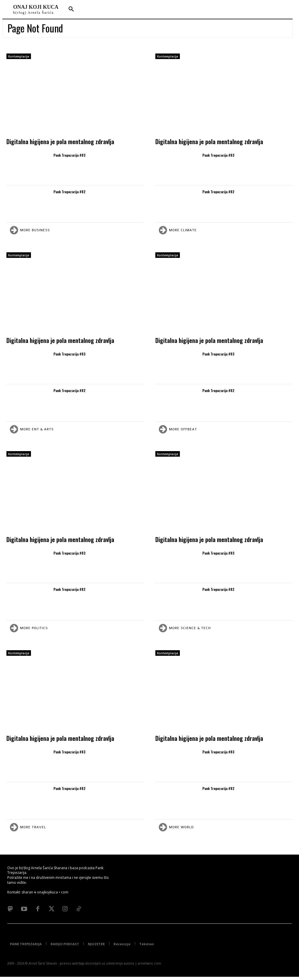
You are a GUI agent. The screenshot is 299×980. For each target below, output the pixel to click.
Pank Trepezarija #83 (69, 155)
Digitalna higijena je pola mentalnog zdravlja (60, 142)
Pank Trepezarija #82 (69, 192)
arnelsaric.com (149, 966)
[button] (71, 9)
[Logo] (36, 9)
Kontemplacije (19, 56)
